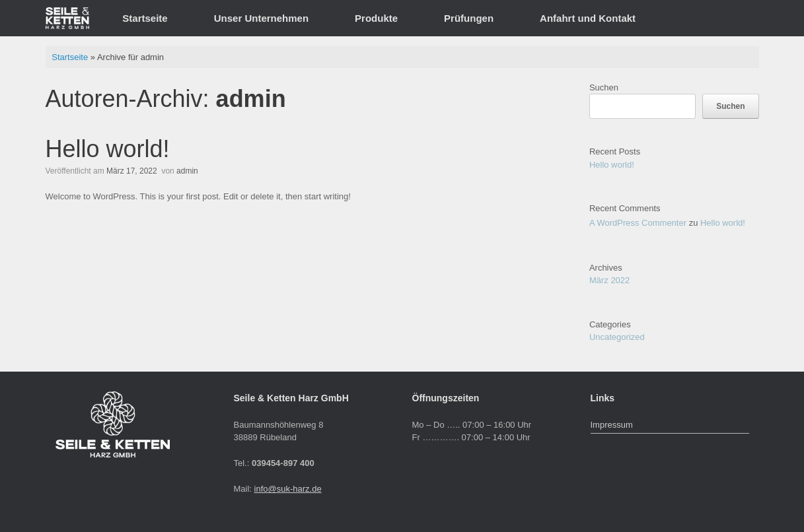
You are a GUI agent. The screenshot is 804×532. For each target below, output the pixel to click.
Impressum (612, 425)
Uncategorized (617, 337)
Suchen (604, 87)
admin (251, 99)
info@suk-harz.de (288, 489)
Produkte (376, 18)
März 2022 (609, 280)
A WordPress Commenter (638, 223)
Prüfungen (469, 18)
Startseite (145, 18)
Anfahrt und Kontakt (588, 18)
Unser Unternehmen (261, 18)
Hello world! (108, 149)
